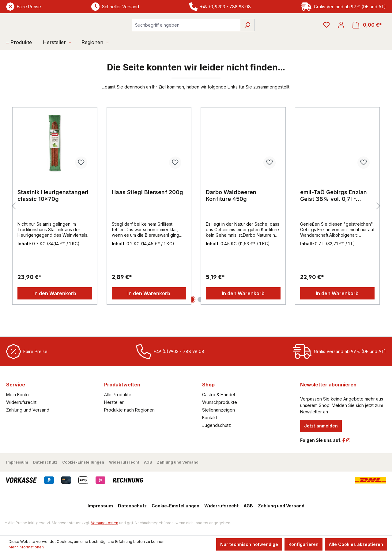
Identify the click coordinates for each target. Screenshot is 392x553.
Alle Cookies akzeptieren (356, 544)
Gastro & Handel (219, 395)
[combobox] (186, 35)
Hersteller (114, 402)
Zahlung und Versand (28, 410)
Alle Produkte (118, 395)
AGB (148, 462)
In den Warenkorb (55, 313)
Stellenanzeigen (219, 410)
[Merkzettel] (326, 35)
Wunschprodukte (220, 402)
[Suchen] (247, 35)
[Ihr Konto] (341, 35)
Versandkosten (105, 523)
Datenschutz (45, 462)
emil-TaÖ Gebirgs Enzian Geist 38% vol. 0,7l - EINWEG (334, 215)
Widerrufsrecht (21, 402)
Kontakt (210, 418)
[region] (196, 225)
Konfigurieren (303, 544)
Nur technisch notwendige (249, 544)
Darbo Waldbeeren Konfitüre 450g (231, 215)
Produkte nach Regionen (129, 410)
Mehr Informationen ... (28, 547)
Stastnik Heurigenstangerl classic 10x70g (53, 215)
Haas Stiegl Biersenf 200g (147, 211)
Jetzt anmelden (321, 426)
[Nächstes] (378, 226)
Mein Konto (17, 395)
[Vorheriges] (14, 226)
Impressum (17, 462)
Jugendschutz (217, 425)
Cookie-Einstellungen (83, 462)
